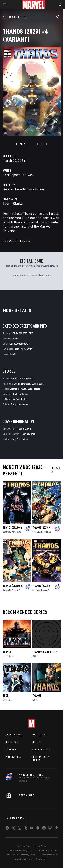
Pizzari (15, 590)
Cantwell (7, 532)
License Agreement (48, 855)
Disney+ (37, 742)
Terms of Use (23, 846)
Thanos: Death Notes (45, 652)
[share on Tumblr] (26, 829)
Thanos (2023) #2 (12, 586)
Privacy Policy (40, 846)
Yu (20, 532)
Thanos (7, 652)
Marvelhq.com (41, 749)
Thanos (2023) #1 (42, 586)
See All (56, 469)
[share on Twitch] (50, 829)
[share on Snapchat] (38, 829)
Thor (6, 696)
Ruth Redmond (21, 394)
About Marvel (14, 735)
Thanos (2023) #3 (42, 527)
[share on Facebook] (7, 829)
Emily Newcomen (19, 404)
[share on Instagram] (20, 829)
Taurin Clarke (13, 203)
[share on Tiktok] (56, 829)
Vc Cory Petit (20, 399)
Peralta (15, 532)
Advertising (39, 735)
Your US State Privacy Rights (20, 850)
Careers (11, 749)
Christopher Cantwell (18, 175)
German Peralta (14, 189)
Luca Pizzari (36, 189)
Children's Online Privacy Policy (20, 855)
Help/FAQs (12, 742)
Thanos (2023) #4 (12, 527)
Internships (13, 757)
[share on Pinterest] (44, 829)
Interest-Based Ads (23, 859)
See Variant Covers (16, 241)
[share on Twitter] (13, 829)
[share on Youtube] (32, 829)
